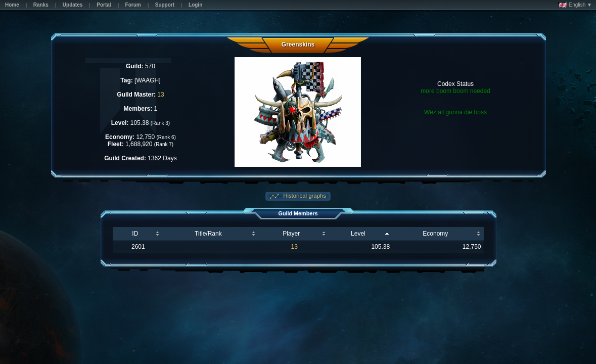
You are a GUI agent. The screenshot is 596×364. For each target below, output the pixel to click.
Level (358, 234)
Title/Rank (208, 234)
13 (161, 95)
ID (135, 234)
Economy (435, 234)
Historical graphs (304, 196)
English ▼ (575, 5)
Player (291, 234)
